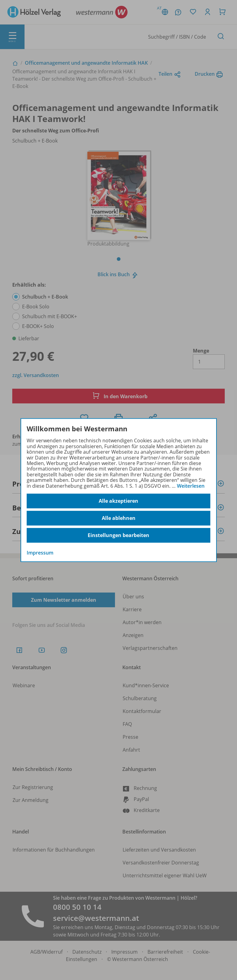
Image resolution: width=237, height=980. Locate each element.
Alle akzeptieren (118, 501)
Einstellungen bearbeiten (118, 535)
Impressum (40, 553)
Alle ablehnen (119, 518)
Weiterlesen (191, 486)
